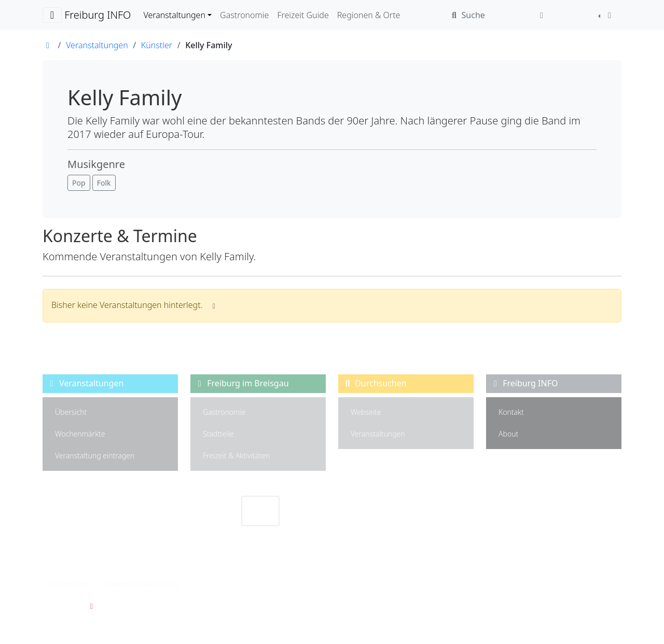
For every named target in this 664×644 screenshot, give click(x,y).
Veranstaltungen (378, 434)
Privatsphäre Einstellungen (238, 584)
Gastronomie (224, 412)
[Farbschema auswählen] (606, 15)
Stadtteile (218, 434)
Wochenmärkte (80, 434)
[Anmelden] (542, 15)
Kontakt (511, 412)
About (508, 434)
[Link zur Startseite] (48, 45)
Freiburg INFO (87, 15)
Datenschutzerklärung (141, 584)
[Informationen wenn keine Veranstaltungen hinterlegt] (214, 306)
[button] (79, 183)
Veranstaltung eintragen (95, 456)
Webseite (366, 412)
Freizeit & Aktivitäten (236, 456)
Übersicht (71, 412)
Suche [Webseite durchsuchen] (467, 15)
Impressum (70, 584)
